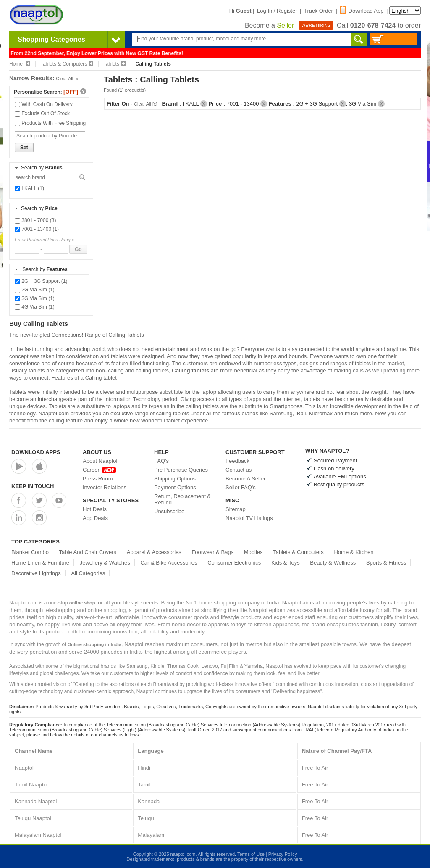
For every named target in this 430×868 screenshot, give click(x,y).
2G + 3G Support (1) (41, 281)
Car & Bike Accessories (169, 563)
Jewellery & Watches (105, 563)
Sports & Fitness (386, 563)
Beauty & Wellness (333, 563)
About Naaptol (100, 461)
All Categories (88, 573)
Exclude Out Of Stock (42, 113)
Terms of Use (251, 854)
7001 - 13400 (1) (37, 229)
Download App (362, 11)
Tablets (114, 64)
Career (99, 470)
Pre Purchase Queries (181, 470)
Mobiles (253, 552)
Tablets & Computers (67, 64)
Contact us (239, 470)
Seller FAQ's (241, 487)
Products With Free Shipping (50, 123)
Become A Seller (245, 479)
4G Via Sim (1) (35, 307)
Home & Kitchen (354, 552)
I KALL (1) (29, 188)
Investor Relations (105, 487)
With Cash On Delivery (44, 104)
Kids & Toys (286, 563)
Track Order (319, 11)
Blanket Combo (30, 552)
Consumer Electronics (234, 563)
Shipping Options (175, 479)
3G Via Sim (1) (35, 298)
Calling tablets (190, 371)
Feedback (237, 461)
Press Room (98, 479)
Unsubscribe (169, 511)
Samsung (281, 413)
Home (20, 64)
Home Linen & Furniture (40, 563)
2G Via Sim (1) (35, 290)
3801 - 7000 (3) (35, 220)
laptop (208, 392)
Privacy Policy (283, 854)
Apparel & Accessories (154, 552)
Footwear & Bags (212, 552)
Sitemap (236, 509)
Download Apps (36, 452)
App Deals (95, 518)
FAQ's (161, 461)
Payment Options (175, 487)
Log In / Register (277, 11)
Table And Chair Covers (88, 552)
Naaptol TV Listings (249, 518)
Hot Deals (95, 509)
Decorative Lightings (36, 573)
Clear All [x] (68, 79)
